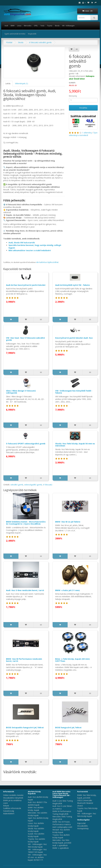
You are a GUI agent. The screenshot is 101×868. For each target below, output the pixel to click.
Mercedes (28, 26)
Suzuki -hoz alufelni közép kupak (36, 835)
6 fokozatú (48, 485)
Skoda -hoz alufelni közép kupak (36, 830)
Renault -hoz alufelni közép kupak (61, 831)
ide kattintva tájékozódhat (47, 262)
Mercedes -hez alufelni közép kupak (37, 814)
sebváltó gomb (17, 485)
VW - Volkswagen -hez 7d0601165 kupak (37, 851)
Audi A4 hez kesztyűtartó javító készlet (26, 285)
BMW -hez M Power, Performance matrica (62, 823)
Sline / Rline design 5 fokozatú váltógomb (21, 392)
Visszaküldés (83, 826)
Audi (6, 26)
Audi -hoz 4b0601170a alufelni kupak (37, 804)
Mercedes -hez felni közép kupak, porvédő (62, 841)
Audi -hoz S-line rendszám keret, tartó (25, 590)
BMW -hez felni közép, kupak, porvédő (87, 796)
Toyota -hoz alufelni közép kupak (36, 840)
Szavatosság (9, 811)
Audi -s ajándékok (60, 845)
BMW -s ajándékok (61, 848)
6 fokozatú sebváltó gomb (40, 42)
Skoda (57, 26)
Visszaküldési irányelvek (13, 798)
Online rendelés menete (13, 795)
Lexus (19, 26)
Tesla (42, 26)
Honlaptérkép (83, 828)
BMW (13, 26)
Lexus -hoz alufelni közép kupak (36, 825)
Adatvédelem (9, 814)
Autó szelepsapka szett (62, 827)
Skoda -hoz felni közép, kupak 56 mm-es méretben (75, 445)
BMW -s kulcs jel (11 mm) (67, 590)
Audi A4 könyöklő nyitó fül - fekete (72, 285)
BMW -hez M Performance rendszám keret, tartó (24, 660)
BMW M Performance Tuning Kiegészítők (62, 813)
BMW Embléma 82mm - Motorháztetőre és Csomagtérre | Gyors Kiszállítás (26, 523)
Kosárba (83, 108)
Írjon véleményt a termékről (83, 134)
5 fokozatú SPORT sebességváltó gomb (26, 444)
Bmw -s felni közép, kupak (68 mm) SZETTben (72, 660)
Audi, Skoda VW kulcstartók (22, 243)
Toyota (50, 26)
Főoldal (9, 42)
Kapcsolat (81, 823)
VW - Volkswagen (68, 26)
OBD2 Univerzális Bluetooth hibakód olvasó (85, 803)
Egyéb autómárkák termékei (15, 34)
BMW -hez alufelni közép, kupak (36, 809)
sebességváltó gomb (33, 485)
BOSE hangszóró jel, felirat (68, 727)
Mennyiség (73, 96)
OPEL (36, 26)
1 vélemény (87, 133)
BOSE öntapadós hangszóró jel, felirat (25, 727)
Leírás (8, 83)
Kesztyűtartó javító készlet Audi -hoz (74, 338)
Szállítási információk (12, 808)
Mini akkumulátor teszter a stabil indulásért (30, 250)
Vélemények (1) (22, 83)
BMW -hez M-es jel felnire (68, 522)
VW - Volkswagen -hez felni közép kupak (37, 846)
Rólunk (6, 806)
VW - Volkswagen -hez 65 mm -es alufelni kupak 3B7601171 (37, 857)
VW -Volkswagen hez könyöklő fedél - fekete (74, 392)
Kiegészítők (32, 34)
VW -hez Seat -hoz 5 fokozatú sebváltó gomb (25, 339)
